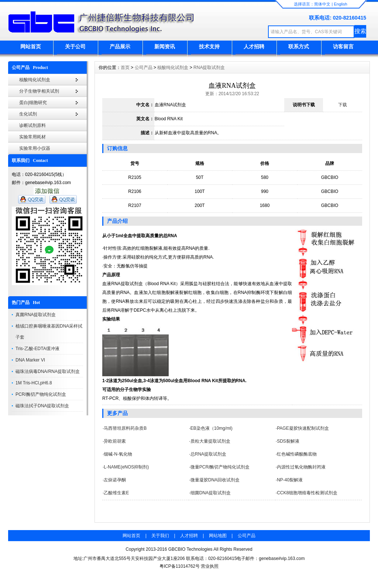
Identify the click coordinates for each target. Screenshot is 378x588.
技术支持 (209, 46)
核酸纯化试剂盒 (35, 80)
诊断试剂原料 (32, 125)
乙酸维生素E (116, 493)
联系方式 (299, 46)
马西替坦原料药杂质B (125, 428)
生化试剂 (28, 114)
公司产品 (144, 68)
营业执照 (210, 566)
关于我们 (160, 536)
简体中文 (322, 4)
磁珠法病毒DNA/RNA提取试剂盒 (48, 371)
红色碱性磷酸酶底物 (297, 454)
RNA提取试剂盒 (209, 68)
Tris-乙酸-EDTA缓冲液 (37, 349)
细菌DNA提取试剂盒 (211, 493)
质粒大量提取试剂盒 (210, 441)
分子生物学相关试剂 (39, 91)
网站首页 (31, 46)
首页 (125, 68)
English (340, 4)
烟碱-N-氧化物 (118, 454)
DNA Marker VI (30, 360)
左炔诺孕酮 (115, 480)
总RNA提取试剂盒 (208, 454)
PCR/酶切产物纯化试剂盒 (41, 394)
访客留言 (343, 46)
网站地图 (218, 536)
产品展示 (120, 46)
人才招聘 (254, 46)
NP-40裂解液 (290, 480)
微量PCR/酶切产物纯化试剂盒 (220, 467)
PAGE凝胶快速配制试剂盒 (303, 428)
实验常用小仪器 (35, 148)
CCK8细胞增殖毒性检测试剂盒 (307, 493)
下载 (343, 105)
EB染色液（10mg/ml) (212, 428)
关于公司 (75, 46)
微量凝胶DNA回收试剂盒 (215, 480)
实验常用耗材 (32, 137)
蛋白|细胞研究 (33, 103)
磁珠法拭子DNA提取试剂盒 (42, 406)
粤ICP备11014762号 (180, 566)
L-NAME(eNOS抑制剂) (126, 467)
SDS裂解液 (288, 441)
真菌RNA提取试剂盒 (36, 315)
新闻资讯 (165, 46)
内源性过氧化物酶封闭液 (301, 467)
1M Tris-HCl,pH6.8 (34, 383)
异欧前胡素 (115, 441)
